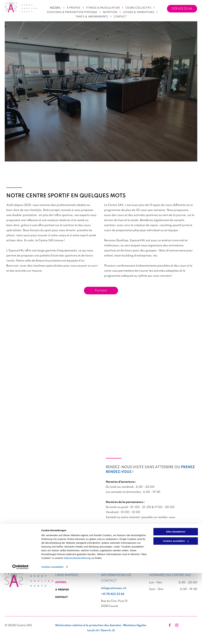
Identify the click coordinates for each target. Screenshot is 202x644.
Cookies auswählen (52, 638)
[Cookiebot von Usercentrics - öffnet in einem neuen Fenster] (20, 638)
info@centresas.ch (118, 527)
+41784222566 (116, 532)
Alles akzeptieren (176, 603)
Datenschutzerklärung (77, 629)
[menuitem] (56, 8)
